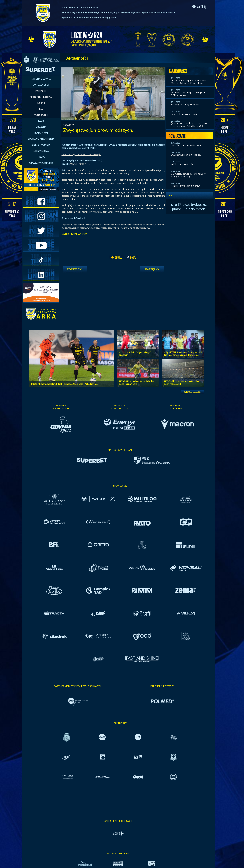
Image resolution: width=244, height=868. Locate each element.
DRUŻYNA (41, 127)
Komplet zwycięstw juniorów (185, 186)
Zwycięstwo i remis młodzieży (186, 155)
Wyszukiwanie (41, 115)
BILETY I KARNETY (41, 145)
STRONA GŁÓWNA (41, 79)
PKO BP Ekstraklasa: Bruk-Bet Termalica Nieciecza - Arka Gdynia (64, 384)
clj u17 (176, 204)
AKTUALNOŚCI (41, 85)
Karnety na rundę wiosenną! (186, 104)
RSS (41, 109)
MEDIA (41, 157)
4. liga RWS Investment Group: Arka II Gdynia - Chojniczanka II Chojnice (183, 354)
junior (177, 209)
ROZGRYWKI (41, 133)
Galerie (41, 103)
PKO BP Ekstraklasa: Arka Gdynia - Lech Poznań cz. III (137, 383)
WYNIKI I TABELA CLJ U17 (75, 234)
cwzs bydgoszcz (195, 204)
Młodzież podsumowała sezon (186, 145)
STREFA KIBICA (41, 151)
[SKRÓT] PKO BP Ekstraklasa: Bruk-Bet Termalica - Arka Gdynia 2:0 (189, 125)
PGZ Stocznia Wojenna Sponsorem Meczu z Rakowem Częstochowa (189, 82)
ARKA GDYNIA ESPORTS (41, 163)
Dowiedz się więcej (72, 13)
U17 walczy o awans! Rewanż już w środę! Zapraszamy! (188, 175)
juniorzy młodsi (194, 209)
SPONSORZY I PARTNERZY (41, 139)
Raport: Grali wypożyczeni (184, 114)
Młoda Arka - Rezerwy (41, 97)
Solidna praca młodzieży (183, 164)
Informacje (41, 91)
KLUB (41, 121)
